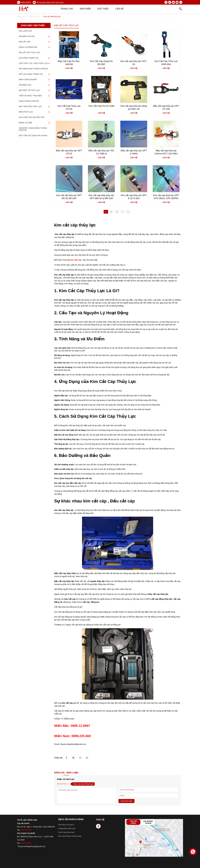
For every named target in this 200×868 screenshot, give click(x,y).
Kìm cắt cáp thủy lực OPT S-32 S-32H (134, 197)
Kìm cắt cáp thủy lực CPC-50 (134, 63)
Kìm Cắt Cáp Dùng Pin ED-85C (101, 63)
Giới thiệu (103, 9)
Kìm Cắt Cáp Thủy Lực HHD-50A (166, 63)
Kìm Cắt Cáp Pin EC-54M (101, 106)
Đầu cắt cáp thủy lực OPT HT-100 (166, 108)
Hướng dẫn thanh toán (67, 828)
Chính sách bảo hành (66, 832)
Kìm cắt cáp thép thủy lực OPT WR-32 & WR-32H (101, 197)
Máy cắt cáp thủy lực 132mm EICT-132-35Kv (166, 152)
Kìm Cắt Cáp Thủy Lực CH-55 (69, 108)
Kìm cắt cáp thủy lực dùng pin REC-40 (134, 108)
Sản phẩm (85, 9)
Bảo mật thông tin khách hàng (70, 836)
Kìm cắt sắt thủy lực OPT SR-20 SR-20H (69, 197)
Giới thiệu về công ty (66, 825)
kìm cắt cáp (67, 703)
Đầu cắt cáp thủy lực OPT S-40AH (134, 152)
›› (128, 212)
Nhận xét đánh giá (66, 779)
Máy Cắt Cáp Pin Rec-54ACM (69, 63)
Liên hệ (119, 9)
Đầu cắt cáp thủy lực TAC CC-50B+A (101, 152)
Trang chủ (67, 9)
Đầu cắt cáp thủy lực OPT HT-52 (69, 152)
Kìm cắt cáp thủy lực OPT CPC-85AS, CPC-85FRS (166, 197)
